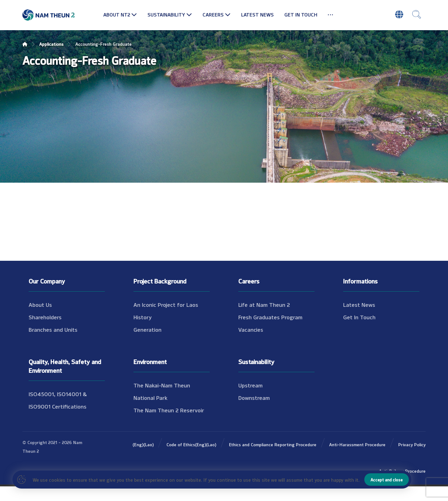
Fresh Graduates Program (270, 331)
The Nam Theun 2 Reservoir (169, 424)
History (143, 331)
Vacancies (251, 344)
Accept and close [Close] (387, 480)
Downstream (254, 412)
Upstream (250, 400)
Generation (147, 344)
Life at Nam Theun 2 (264, 319)
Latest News (359, 319)
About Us (40, 319)
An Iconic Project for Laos (166, 319)
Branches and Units (53, 344)
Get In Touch (359, 331)
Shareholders (45, 331)
